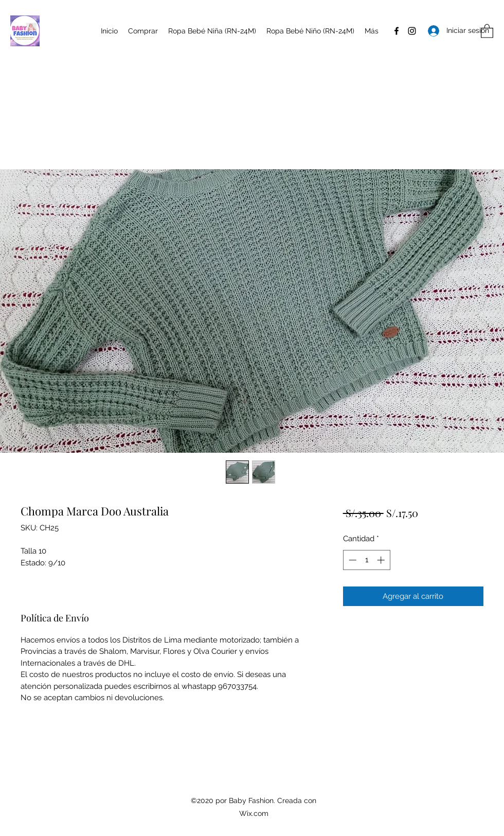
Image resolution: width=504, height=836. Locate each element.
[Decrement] (352, 560)
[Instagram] (412, 31)
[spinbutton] (366, 560)
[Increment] (382, 560)
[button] (487, 31)
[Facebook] (397, 31)
